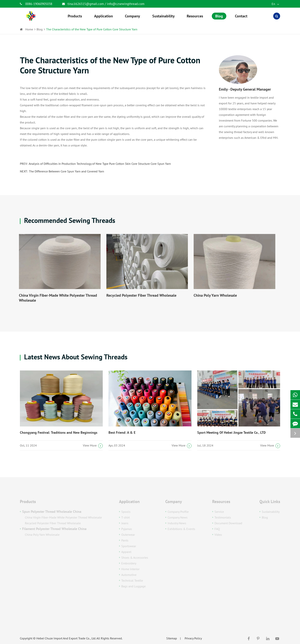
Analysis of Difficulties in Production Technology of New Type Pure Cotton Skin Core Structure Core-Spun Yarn (100, 164)
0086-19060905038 (36, 4)
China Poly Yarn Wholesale (215, 295)
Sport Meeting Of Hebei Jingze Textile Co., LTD (232, 432)
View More (93, 446)
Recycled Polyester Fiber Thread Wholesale (141, 295)
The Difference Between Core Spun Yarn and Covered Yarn (66, 171)
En (275, 4)
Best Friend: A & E (122, 432)
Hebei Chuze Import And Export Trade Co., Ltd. (66, 638)
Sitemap (172, 638)
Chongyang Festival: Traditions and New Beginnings (59, 432)
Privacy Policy (193, 638)
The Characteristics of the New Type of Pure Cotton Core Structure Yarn (92, 29)
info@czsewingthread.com (126, 4)
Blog (40, 29)
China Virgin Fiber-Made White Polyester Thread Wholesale (58, 298)
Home (29, 29)
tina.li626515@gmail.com (86, 4)
